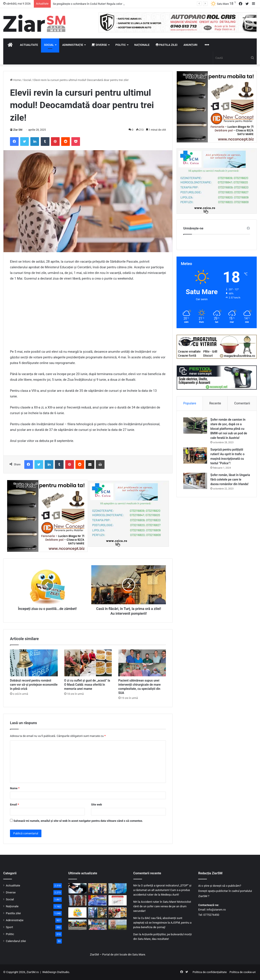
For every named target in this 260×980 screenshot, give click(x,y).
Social (49, 45)
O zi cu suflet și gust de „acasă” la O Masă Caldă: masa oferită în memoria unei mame (87, 685)
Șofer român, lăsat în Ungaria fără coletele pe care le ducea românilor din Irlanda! (230, 479)
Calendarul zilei (16, 941)
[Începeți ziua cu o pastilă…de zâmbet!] (78, 912)
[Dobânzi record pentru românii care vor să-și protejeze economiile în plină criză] (34, 663)
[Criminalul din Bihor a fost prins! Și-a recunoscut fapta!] (97, 912)
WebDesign (49, 972)
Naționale (142, 45)
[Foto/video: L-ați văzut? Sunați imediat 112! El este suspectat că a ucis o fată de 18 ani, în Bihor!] (118, 925)
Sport (9, 927)
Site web (96, 805)
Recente (215, 403)
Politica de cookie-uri (243, 972)
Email (15, 805)
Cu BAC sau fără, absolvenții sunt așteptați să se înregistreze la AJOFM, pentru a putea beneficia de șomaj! (163, 923)
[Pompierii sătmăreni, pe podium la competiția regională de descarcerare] (78, 925)
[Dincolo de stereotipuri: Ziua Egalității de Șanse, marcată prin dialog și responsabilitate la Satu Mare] (97, 888)
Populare (190, 403)
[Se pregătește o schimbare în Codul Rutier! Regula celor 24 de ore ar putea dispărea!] (78, 888)
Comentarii (242, 403)
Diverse (99, 45)
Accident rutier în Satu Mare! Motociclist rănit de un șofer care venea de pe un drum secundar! (162, 906)
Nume (15, 788)
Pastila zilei (167, 45)
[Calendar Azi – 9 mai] (118, 900)
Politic (121, 45)
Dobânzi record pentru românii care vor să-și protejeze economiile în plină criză (34, 685)
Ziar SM (18, 130)
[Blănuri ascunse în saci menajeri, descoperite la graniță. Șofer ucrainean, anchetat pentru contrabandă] (78, 900)
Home (15, 80)
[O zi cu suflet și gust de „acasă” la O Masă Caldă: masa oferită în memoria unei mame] (88, 663)
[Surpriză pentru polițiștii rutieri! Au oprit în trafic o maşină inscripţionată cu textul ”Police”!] (195, 455)
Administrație (73, 45)
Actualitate (29, 45)
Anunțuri (190, 45)
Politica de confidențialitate (210, 972)
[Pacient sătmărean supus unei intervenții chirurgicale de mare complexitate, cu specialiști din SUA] (142, 663)
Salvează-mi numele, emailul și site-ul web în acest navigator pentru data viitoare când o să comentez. (78, 821)
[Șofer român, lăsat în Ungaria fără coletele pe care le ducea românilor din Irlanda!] (195, 481)
